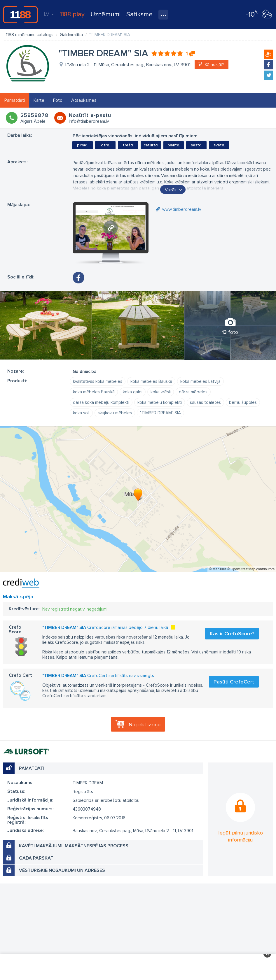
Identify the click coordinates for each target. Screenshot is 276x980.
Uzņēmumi (105, 14)
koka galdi (133, 392)
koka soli (81, 413)
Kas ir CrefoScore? (232, 634)
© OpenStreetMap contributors (251, 569)
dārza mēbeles (193, 392)
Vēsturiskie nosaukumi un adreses (62, 870)
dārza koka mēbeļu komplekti (101, 402)
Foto (58, 100)
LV (49, 14)
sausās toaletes (205, 402)
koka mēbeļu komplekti (160, 402)
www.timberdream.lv (182, 209)
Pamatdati (15, 100)
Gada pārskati (37, 858)
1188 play (72, 14)
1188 (20, 15)
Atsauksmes (84, 100)
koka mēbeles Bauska (151, 381)
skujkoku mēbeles (115, 413)
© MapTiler (217, 569)
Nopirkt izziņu (145, 725)
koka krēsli (161, 392)
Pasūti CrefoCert (234, 682)
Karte (39, 100)
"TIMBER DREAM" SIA (160, 413)
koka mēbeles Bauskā (94, 392)
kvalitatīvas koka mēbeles (98, 381)
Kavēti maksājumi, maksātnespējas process (74, 846)
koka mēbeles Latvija (200, 381)
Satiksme (139, 14)
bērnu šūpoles (243, 402)
